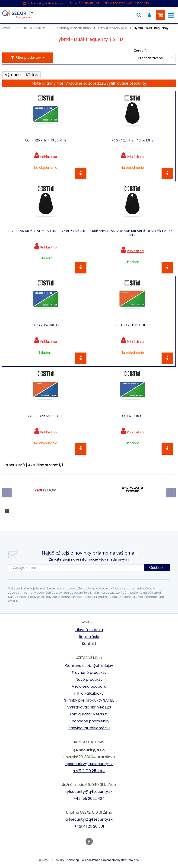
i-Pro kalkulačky (89, 693)
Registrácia (89, 637)
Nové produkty (89, 679)
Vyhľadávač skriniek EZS (89, 707)
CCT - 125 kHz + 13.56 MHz (46, 140)
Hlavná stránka (89, 630)
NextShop (73, 860)
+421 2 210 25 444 (87, 3)
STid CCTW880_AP (46, 325)
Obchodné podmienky (89, 721)
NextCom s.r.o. (130, 860)
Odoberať (157, 568)
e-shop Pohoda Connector (99, 860)
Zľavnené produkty (89, 673)
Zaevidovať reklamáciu (89, 728)
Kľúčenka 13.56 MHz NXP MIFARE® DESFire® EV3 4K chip (132, 233)
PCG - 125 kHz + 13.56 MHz (132, 140)
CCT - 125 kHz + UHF (132, 325)
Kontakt (89, 644)
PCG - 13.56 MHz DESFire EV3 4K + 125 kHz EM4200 (46, 231)
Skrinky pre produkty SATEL (89, 700)
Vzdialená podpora (89, 686)
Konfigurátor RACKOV (89, 714)
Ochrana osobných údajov (89, 666)
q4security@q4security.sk (47, 3)
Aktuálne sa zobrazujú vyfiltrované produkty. (106, 83)
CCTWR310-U (132, 416)
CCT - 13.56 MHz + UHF (46, 416)
